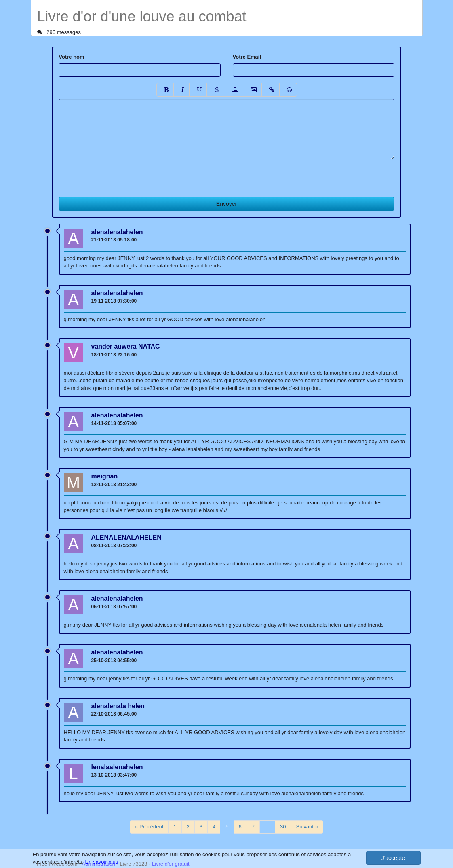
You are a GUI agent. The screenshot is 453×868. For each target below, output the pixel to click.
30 (283, 827)
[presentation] (120, 175)
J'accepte (393, 858)
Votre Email (247, 57)
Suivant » (307, 827)
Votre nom (71, 57)
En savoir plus (102, 862)
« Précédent (149, 827)
